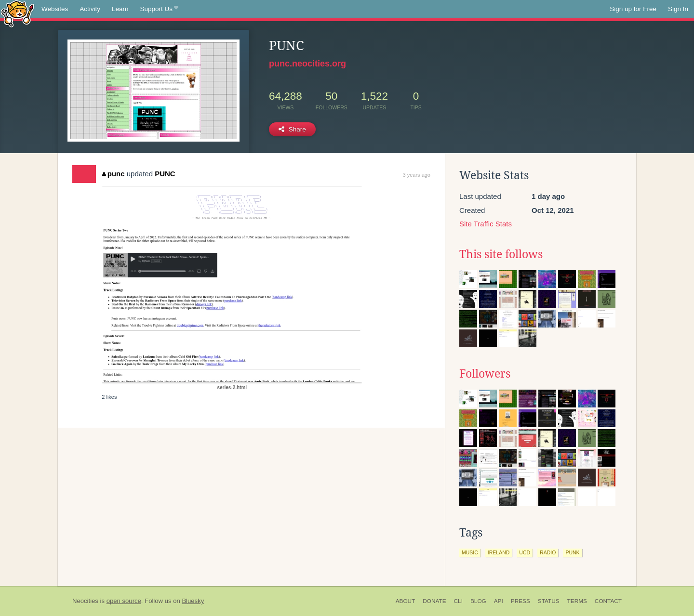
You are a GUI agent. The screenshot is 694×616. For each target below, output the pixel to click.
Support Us (159, 9)
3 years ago (417, 175)
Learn (120, 9)
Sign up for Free (633, 9)
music (470, 552)
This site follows (501, 254)
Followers (485, 374)
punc (113, 174)
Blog (478, 601)
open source (124, 601)
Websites (55, 9)
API (499, 601)
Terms (577, 601)
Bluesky (193, 601)
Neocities (85, 601)
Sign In (678, 9)
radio (548, 552)
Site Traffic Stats (486, 224)
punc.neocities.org (307, 64)
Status (549, 601)
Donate (434, 601)
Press (520, 601)
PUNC (165, 174)
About (406, 601)
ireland (499, 552)
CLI (458, 601)
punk (572, 552)
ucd (525, 552)
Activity (90, 9)
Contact (608, 601)
